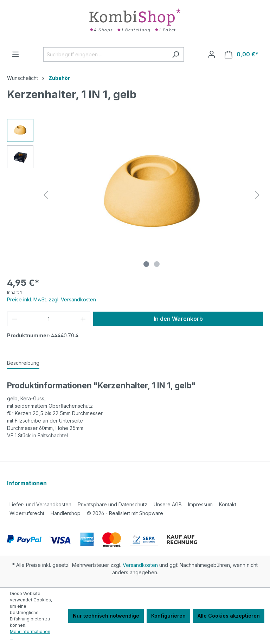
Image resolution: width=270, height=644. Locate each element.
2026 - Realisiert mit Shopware (125, 513)
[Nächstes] (257, 195)
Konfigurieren (168, 616)
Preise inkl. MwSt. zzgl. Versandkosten (52, 299)
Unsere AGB (168, 504)
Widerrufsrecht (27, 513)
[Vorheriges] (46, 195)
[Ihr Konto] (212, 54)
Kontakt (228, 504)
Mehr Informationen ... (30, 635)
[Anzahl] (49, 319)
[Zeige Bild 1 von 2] (146, 264)
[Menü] (15, 54)
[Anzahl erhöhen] (83, 319)
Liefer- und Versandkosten (40, 504)
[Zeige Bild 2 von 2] (157, 264)
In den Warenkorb (178, 319)
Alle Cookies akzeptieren (229, 616)
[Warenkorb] (242, 54)
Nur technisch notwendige (106, 616)
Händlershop (66, 513)
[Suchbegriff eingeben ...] (105, 54)
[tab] (23, 363)
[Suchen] (176, 54)
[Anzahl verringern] (14, 319)
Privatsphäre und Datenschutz (112, 504)
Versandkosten (140, 565)
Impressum (200, 504)
